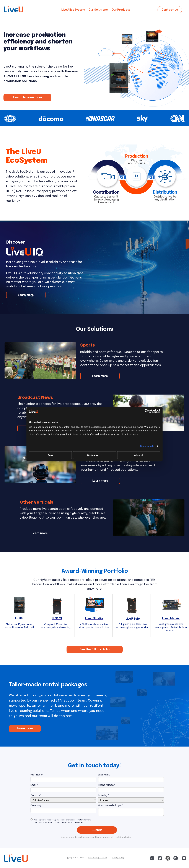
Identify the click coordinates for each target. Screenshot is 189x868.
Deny (50, 455)
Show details (147, 446)
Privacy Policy (118, 858)
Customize (95, 455)
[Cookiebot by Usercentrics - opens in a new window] (147, 411)
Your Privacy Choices (98, 858)
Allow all (139, 455)
